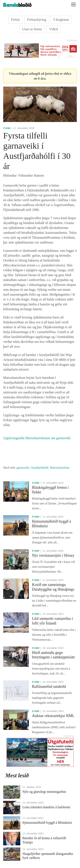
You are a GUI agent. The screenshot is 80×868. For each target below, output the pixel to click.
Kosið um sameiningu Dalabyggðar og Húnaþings (53, 587)
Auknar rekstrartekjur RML (53, 716)
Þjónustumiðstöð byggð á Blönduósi (47, 823)
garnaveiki (23, 468)
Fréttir (16, 20)
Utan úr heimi (32, 29)
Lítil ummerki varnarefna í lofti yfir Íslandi (52, 621)
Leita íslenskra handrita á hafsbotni (46, 807)
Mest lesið (17, 775)
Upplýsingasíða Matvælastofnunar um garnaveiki (37, 438)
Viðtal (53, 29)
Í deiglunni (61, 20)
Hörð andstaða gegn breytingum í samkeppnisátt (53, 655)
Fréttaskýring (37, 20)
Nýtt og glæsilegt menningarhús (44, 792)
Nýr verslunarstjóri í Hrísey (53, 555)
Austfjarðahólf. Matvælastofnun (50, 468)
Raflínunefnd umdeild (49, 687)
